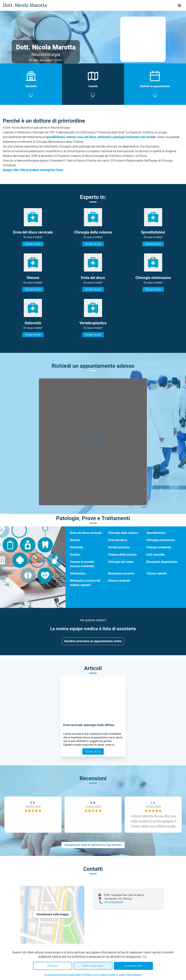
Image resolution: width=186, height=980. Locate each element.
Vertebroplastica (119, 547)
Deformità (76, 547)
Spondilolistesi (156, 533)
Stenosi (75, 540)
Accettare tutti (133, 966)
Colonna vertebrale (159, 547)
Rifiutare (52, 966)
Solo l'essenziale (93, 966)
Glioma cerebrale (119, 581)
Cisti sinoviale (156, 555)
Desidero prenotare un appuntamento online (93, 641)
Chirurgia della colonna (123, 533)
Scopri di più (33, 244)
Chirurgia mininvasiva (161, 540)
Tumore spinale (156, 573)
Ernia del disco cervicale (86, 533)
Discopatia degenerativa (162, 562)
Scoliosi (75, 555)
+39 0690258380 (113, 902)
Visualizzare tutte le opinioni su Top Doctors (93, 845)
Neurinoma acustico (121, 573)
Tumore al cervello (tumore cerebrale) (82, 564)
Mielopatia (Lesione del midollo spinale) (85, 583)
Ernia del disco (118, 540)
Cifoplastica (78, 573)
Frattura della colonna (122, 555)
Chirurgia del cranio (121, 562)
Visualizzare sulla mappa (52, 914)
